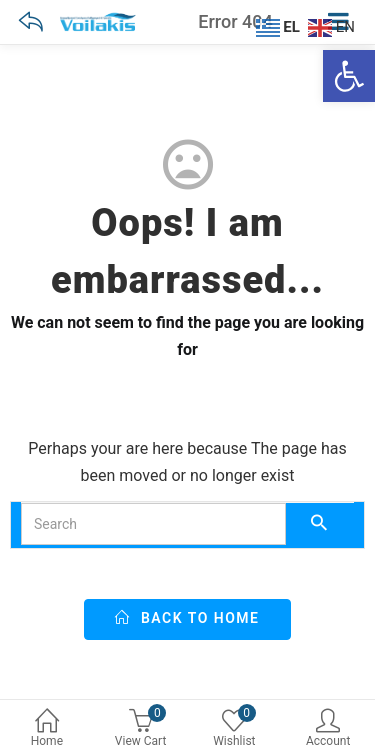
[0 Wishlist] (235, 731)
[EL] (280, 26)
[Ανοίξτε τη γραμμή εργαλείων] (349, 76)
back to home (187, 618)
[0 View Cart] (141, 731)
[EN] (334, 26)
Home (47, 729)
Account (328, 729)
